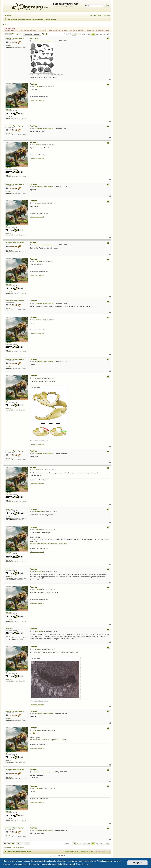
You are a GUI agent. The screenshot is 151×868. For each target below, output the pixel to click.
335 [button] (89, 34)
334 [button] (85, 34)
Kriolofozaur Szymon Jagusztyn (15, 38)
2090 (11, 117)
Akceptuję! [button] (138, 863)
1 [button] (80, 34)
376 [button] (107, 34)
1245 (11, 46)
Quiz (6, 25)
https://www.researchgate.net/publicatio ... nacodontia (48, 544)
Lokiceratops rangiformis (37, 100)
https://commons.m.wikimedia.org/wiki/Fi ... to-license (48, 740)
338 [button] (101, 34)
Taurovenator (9, 509)
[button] (74, 34)
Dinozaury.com (54, 856)
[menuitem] (106, 16)
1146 (11, 517)
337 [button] (97, 34)
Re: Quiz (34, 38)
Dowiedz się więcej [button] (84, 864)
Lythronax (8, 109)
